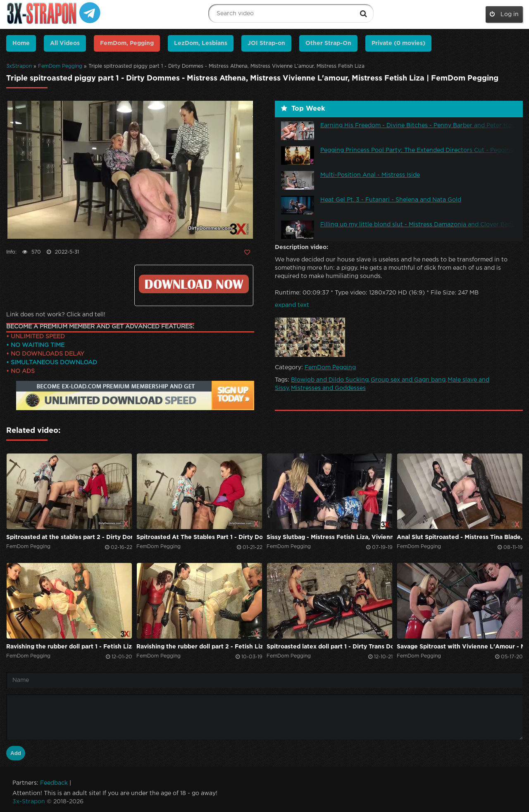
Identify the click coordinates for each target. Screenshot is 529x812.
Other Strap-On (328, 43)
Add (16, 753)
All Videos (65, 43)
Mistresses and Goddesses (328, 388)
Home (21, 43)
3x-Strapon (29, 802)
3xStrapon (19, 66)
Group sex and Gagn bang (408, 380)
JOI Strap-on (266, 43)
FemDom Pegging (60, 66)
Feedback (54, 783)
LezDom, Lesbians (201, 43)
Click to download (194, 284)
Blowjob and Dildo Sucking (330, 380)
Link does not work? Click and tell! (56, 315)
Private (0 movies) (398, 43)
